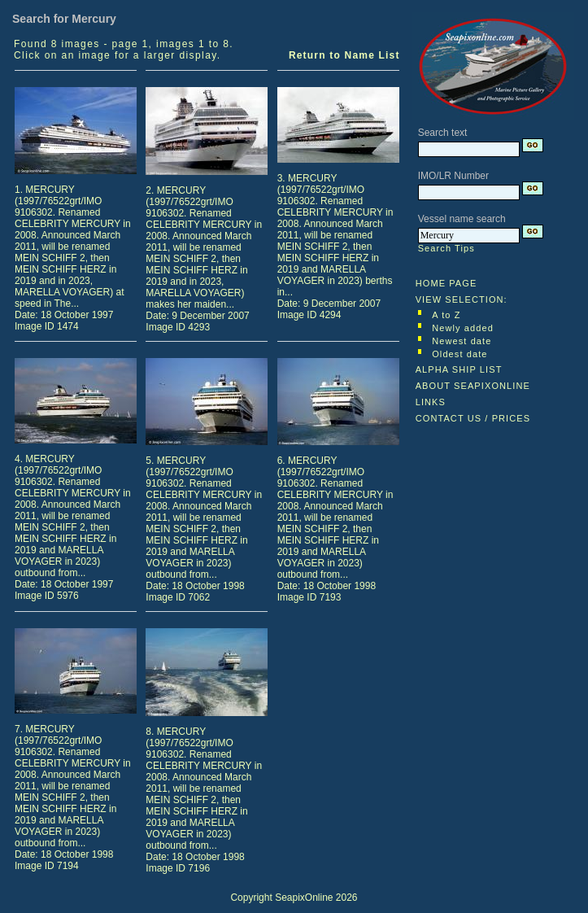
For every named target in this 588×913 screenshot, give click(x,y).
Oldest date (460, 354)
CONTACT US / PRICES (473, 418)
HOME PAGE (446, 283)
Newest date (462, 341)
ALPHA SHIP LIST (459, 369)
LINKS (431, 402)
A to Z (446, 315)
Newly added (463, 328)
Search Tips (446, 248)
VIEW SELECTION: (462, 299)
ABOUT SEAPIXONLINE (473, 386)
